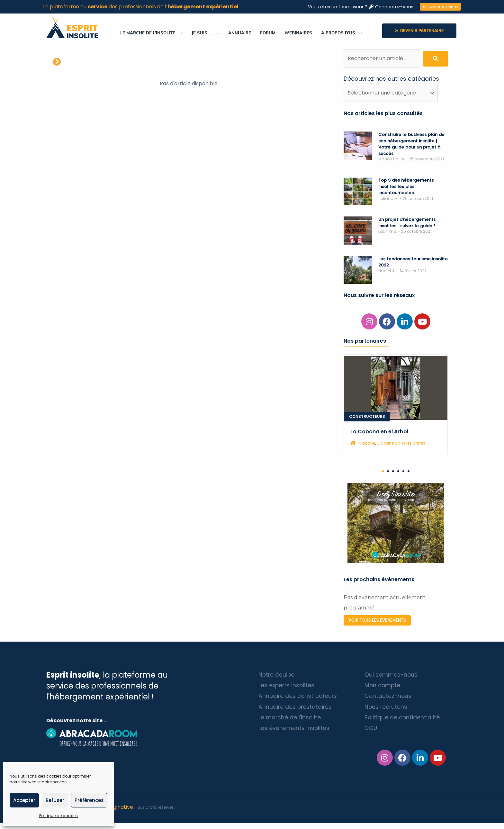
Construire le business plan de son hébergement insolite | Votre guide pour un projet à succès (411, 144)
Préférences (89, 800)
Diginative (121, 813)
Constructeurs (367, 417)
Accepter (24, 800)
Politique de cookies (59, 816)
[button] (440, 7)
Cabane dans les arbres (401, 443)
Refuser (55, 800)
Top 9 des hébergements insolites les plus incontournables (406, 187)
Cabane (367, 443)
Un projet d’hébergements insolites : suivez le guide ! (407, 223)
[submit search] (436, 59)
